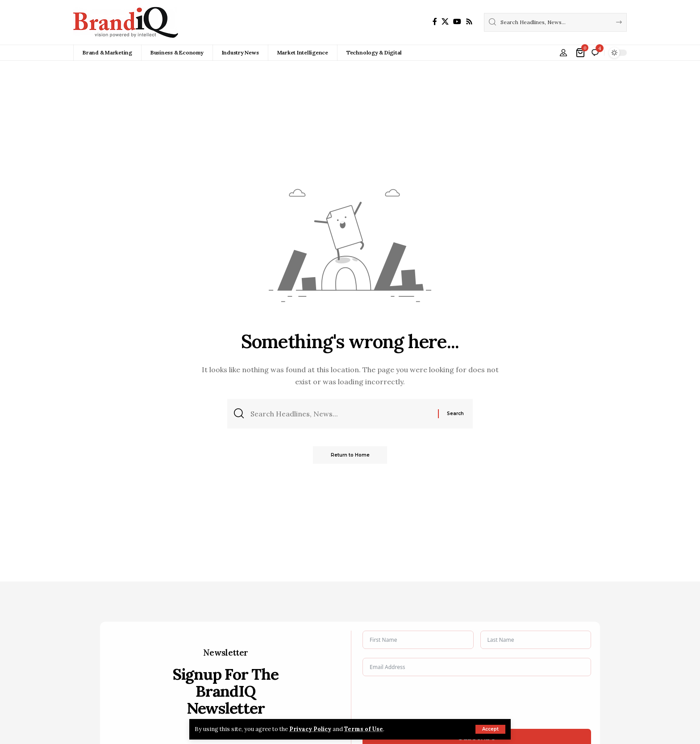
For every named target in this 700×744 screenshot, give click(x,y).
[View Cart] (581, 53)
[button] (490, 729)
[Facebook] (435, 22)
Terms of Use (365, 729)
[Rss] (469, 22)
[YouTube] (457, 22)
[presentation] (430, 702)
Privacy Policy (311, 729)
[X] (445, 22)
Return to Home (350, 455)
